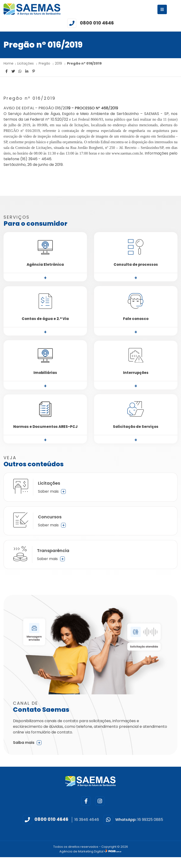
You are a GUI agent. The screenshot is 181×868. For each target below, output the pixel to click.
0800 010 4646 (97, 23)
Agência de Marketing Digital (82, 851)
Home (8, 63)
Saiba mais (27, 743)
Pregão (45, 63)
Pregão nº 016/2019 (84, 63)
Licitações (26, 63)
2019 (59, 63)
